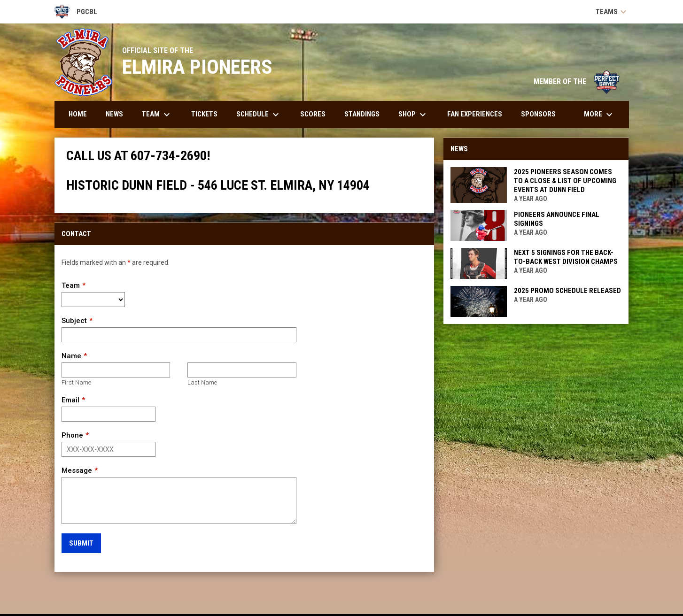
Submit (81, 543)
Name (71, 356)
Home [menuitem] (78, 114)
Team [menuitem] (157, 115)
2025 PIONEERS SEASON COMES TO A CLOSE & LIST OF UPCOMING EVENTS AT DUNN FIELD (565, 181)
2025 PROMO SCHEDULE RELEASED (567, 291)
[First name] (116, 370)
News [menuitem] (114, 114)
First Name (76, 382)
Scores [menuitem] (313, 114)
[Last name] (242, 370)
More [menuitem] (599, 115)
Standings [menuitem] (362, 114)
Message (77, 470)
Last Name (202, 382)
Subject (74, 321)
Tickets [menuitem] (204, 114)
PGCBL (76, 12)
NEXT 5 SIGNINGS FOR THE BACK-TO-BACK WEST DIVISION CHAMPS (566, 257)
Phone (72, 435)
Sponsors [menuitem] (538, 114)
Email (70, 400)
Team (71, 285)
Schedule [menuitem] (259, 115)
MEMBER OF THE (577, 81)
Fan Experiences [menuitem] (475, 114)
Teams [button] (612, 12)
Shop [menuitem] (413, 115)
